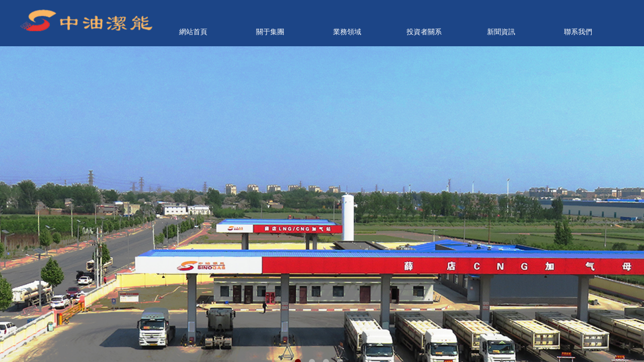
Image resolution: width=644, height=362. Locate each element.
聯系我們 (578, 32)
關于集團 (270, 32)
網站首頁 (193, 32)
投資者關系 (424, 32)
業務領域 (347, 32)
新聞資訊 (501, 32)
